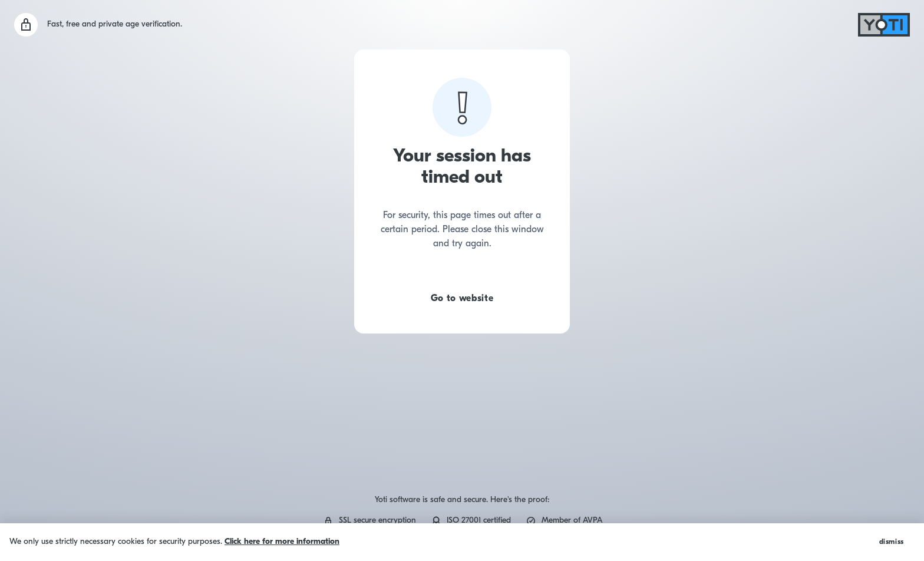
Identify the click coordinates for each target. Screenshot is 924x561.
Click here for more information (282, 542)
